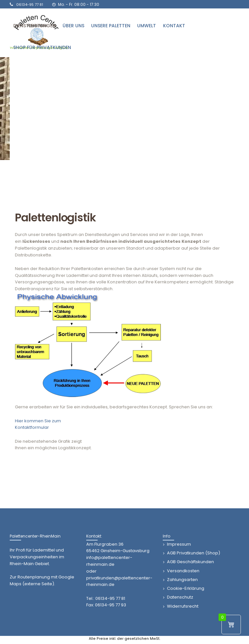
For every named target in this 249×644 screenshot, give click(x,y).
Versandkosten (183, 571)
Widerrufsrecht (183, 606)
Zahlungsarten (182, 580)
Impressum (179, 544)
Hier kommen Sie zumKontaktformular (38, 424)
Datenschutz (180, 597)
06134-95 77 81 (110, 598)
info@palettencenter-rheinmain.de (109, 561)
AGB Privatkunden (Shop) (194, 553)
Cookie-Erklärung (186, 588)
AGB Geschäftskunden (190, 562)
